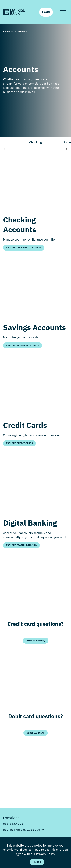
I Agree (37, 862)
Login (46, 12)
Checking (35, 142)
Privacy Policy (45, 854)
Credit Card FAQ (36, 641)
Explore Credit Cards (19, 443)
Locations (11, 818)
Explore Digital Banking (21, 545)
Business (8, 32)
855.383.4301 (13, 824)
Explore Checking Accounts (24, 248)
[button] (63, 12)
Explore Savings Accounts (23, 345)
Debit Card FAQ (36, 733)
